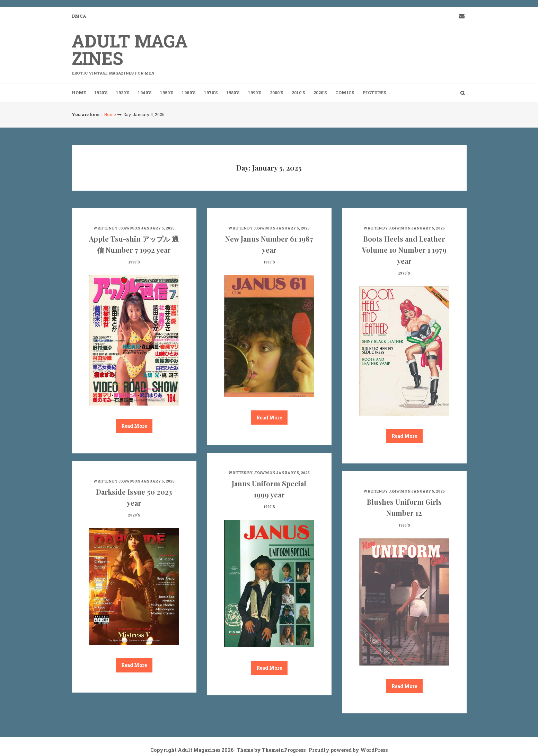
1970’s (211, 93)
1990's (134, 262)
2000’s (277, 93)
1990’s (255, 93)
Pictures (374, 93)
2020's (134, 515)
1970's (404, 273)
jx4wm (126, 228)
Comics (345, 93)
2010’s (298, 93)
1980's (269, 262)
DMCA (79, 16)
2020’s (320, 93)
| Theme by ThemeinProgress (270, 750)
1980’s (233, 93)
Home (79, 93)
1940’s (145, 93)
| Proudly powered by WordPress (347, 750)
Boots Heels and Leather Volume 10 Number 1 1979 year (404, 250)
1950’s (167, 93)
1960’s (189, 93)
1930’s (123, 93)
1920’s (101, 93)
